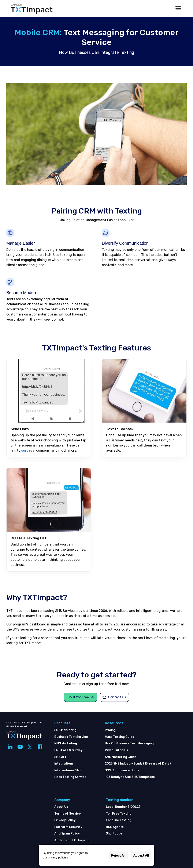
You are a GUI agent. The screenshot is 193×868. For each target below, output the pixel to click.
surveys (28, 450)
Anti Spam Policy (67, 834)
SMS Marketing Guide (121, 757)
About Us (61, 807)
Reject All (118, 855)
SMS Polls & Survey (68, 750)
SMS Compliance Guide (122, 770)
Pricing (110, 730)
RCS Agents (115, 827)
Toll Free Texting (119, 814)
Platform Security (68, 827)
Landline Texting (119, 820)
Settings (99, 855)
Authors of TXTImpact (72, 840)
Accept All (141, 855)
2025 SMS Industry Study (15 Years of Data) (138, 764)
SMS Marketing (65, 730)
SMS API (60, 757)
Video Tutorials (116, 750)
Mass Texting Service (70, 777)
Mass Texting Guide (120, 737)
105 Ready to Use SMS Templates (130, 777)
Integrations (64, 764)
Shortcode (114, 834)
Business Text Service (71, 737)
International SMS (68, 770)
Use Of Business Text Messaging (129, 743)
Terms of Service (68, 814)
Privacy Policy (65, 820)
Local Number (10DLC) (123, 807)
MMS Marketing (66, 743)
